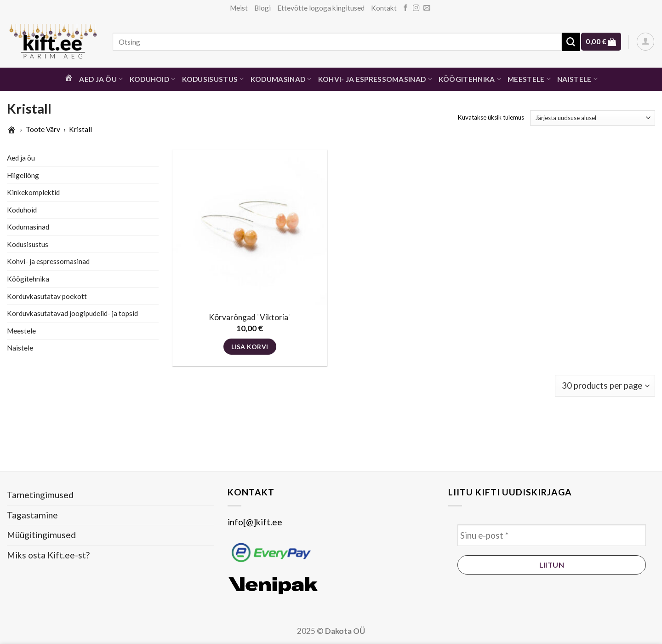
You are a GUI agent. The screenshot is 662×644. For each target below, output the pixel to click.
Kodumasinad (281, 79)
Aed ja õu (101, 79)
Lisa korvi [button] (250, 347)
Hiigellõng (23, 175)
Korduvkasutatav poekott (47, 296)
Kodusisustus (213, 79)
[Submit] (571, 42)
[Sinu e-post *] (552, 535)
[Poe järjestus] (593, 118)
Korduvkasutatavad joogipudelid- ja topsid (72, 313)
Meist (239, 8)
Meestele (529, 79)
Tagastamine (32, 515)
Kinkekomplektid (33, 192)
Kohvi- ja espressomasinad (375, 79)
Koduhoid (153, 79)
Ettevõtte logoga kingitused (321, 8)
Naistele (577, 79)
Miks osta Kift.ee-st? (48, 555)
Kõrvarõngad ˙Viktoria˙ (250, 317)
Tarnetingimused (40, 495)
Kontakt (384, 8)
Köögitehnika (470, 79)
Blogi (263, 8)
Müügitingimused (41, 535)
